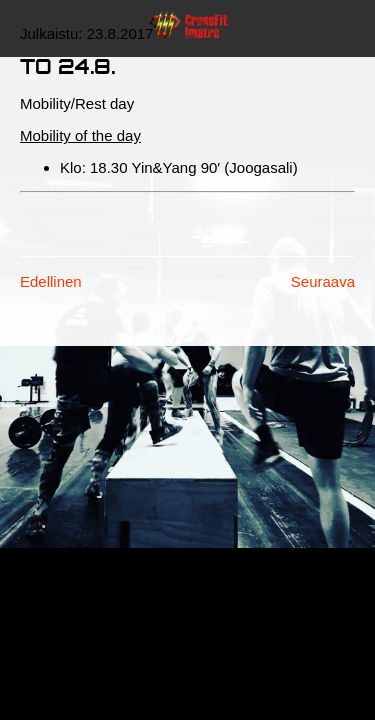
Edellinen (51, 281)
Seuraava (323, 281)
